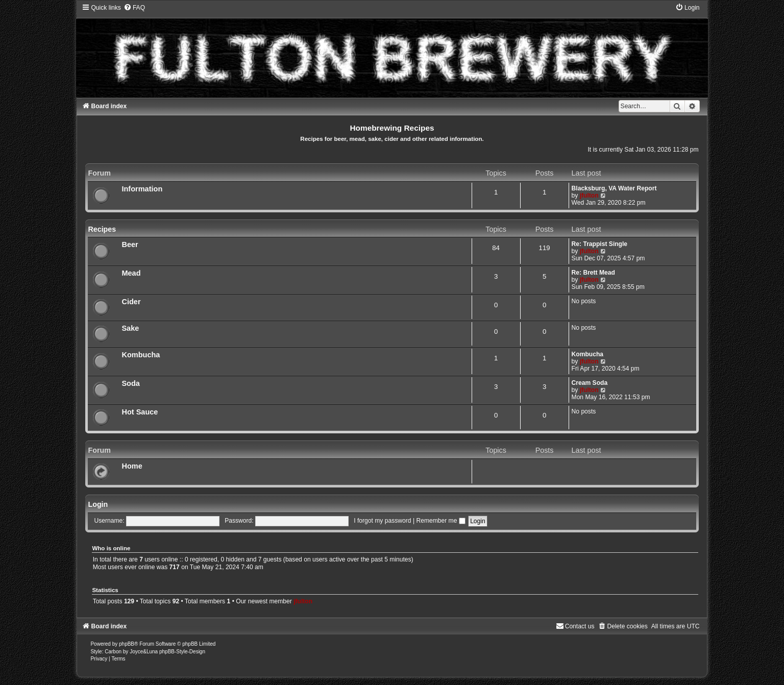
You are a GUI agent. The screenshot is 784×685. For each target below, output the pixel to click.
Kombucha (141, 355)
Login (98, 504)
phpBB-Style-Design (182, 652)
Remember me (440, 521)
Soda (131, 383)
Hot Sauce (140, 412)
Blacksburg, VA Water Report (614, 188)
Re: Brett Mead (593, 273)
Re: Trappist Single (600, 244)
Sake (130, 328)
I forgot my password (382, 521)
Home (132, 466)
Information (142, 189)
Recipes (102, 229)
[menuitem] (134, 8)
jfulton (589, 195)
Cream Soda (590, 383)
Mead (131, 273)
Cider (131, 302)
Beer (130, 244)
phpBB (127, 644)
